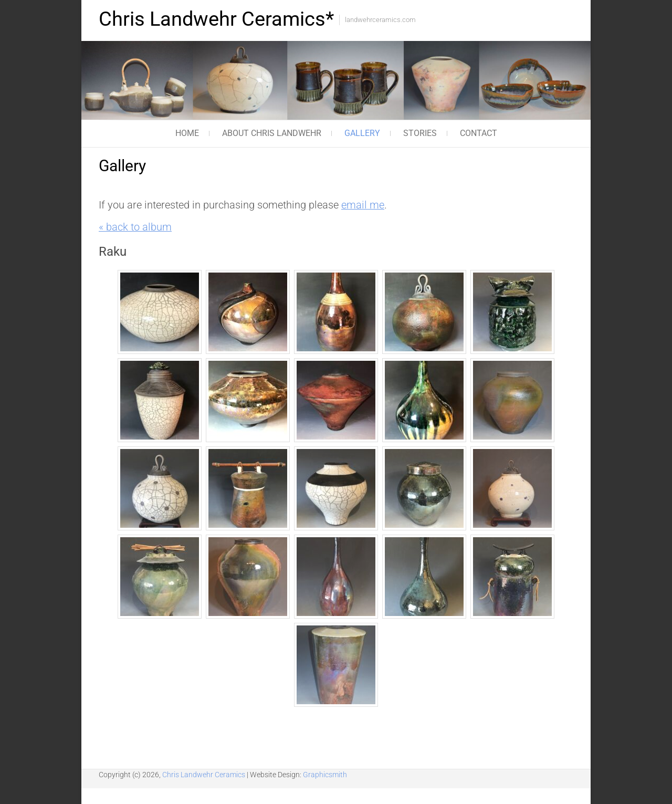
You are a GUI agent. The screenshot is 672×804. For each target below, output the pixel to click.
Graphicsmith (325, 775)
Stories (420, 133)
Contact (479, 133)
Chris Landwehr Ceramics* (216, 19)
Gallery (362, 133)
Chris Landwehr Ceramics (204, 775)
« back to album (135, 227)
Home (187, 133)
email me (363, 205)
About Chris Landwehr (272, 133)
